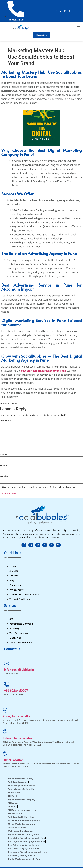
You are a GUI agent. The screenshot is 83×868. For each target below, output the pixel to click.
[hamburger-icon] (78, 28)
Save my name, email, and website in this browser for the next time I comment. (40, 487)
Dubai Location (13, 760)
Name (4, 455)
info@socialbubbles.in (19, 670)
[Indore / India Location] (5, 732)
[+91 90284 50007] (7, 684)
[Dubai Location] (5, 754)
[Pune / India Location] (5, 710)
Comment (5, 421)
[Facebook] (56, 11)
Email (3, 466)
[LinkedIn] (61, 11)
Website (4, 476)
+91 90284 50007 (16, 690)
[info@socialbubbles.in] (7, 663)
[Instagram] (65, 11)
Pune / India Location (17, 716)
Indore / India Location (18, 738)
